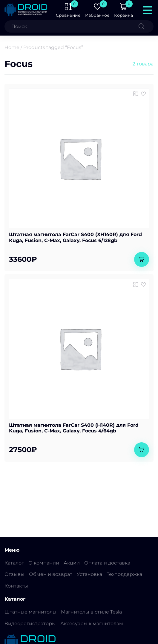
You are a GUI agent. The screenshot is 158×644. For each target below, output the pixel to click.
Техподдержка (124, 574)
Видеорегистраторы (30, 624)
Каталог (14, 563)
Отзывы (14, 574)
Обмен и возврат (51, 574)
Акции (72, 563)
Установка (89, 574)
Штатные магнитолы (30, 612)
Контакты (16, 586)
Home (12, 47)
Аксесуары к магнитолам (92, 624)
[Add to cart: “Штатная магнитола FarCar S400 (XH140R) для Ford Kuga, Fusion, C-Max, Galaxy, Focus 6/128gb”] (142, 259)
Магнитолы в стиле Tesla (91, 612)
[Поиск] (146, 26)
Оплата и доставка (107, 563)
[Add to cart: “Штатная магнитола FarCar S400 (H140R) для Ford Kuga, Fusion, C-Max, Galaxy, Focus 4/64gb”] (142, 450)
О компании (44, 563)
